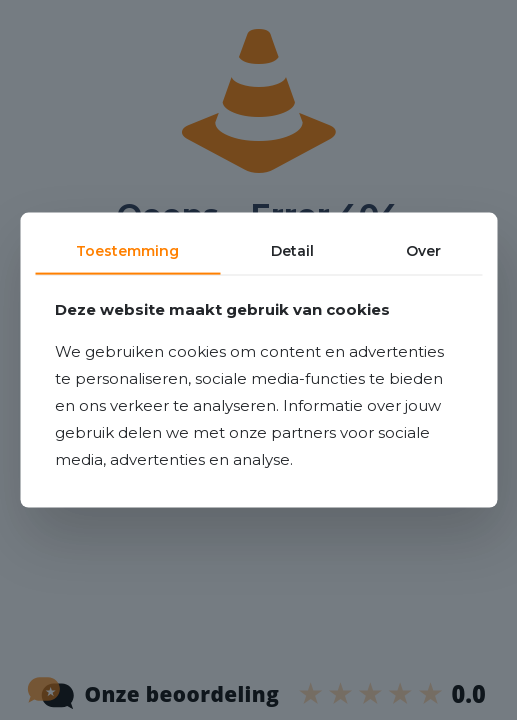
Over (423, 251)
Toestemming (127, 251)
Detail (292, 251)
